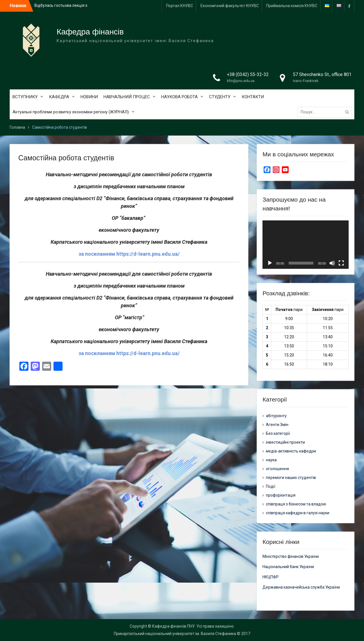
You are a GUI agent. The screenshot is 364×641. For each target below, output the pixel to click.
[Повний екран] (341, 263)
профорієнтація (281, 495)
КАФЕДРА (59, 97)
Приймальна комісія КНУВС (292, 6)
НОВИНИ (89, 97)
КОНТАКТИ (253, 97)
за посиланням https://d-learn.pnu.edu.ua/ (129, 254)
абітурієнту (276, 416)
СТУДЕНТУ (220, 97)
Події (271, 486)
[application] (305, 245)
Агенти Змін (277, 425)
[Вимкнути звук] (332, 263)
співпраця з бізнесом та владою (296, 504)
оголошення (277, 469)
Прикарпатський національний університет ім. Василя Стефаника (175, 634)
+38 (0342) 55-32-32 (248, 74)
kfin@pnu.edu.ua (241, 81)
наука (271, 460)
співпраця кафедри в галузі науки (298, 513)
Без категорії (278, 433)
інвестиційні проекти (285, 442)
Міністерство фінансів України (291, 556)
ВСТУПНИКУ (25, 97)
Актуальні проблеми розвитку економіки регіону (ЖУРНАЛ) (71, 112)
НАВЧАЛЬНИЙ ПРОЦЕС (127, 97)
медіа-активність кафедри (291, 451)
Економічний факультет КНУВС (230, 6)
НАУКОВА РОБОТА (179, 97)
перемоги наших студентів (291, 478)
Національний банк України (288, 567)
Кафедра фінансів (90, 32)
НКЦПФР (271, 577)
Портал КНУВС (180, 6)
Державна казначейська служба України (301, 587)
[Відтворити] (270, 263)
